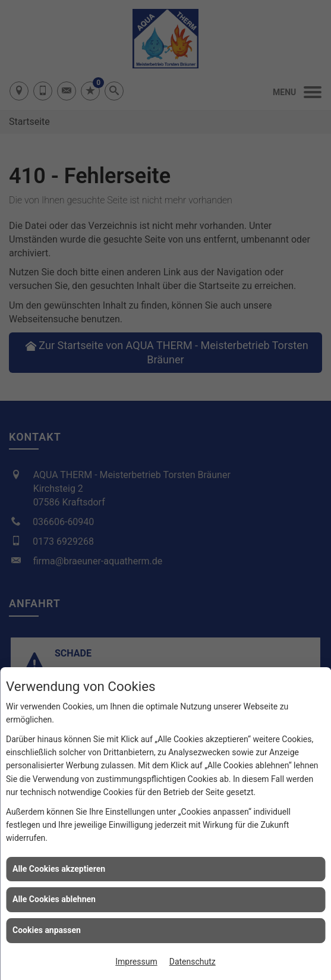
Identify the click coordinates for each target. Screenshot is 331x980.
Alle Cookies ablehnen (54, 899)
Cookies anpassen (47, 930)
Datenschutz (193, 962)
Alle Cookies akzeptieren (59, 869)
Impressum (136, 962)
